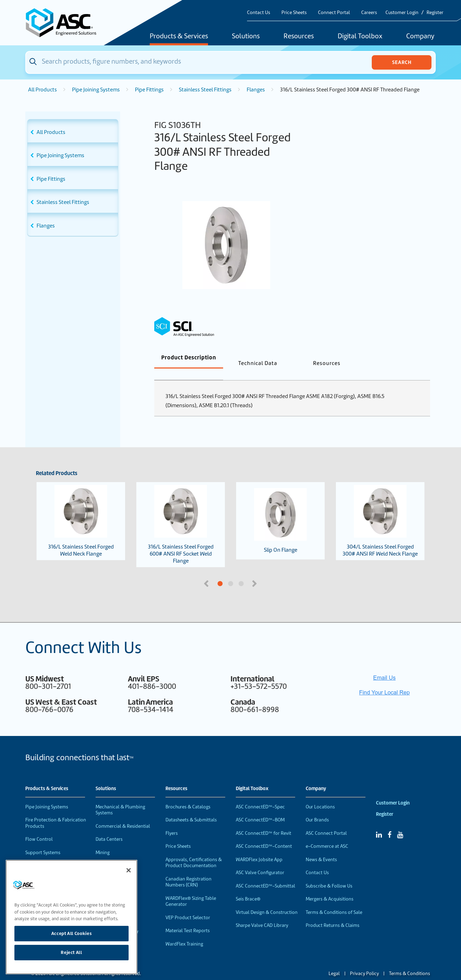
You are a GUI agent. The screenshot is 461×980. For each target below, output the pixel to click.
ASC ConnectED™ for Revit (264, 822)
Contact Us (259, 12)
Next (255, 571)
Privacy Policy (364, 962)
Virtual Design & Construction (267, 901)
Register (435, 12)
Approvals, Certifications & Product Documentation (194, 851)
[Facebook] (389, 823)
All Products (43, 90)
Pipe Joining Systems (96, 90)
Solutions (246, 37)
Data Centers (109, 828)
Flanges (256, 90)
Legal (334, 962)
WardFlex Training (184, 932)
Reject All (72, 952)
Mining (103, 841)
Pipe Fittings (149, 90)
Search (402, 62)
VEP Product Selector (188, 906)
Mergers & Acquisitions (330, 887)
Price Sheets (294, 12)
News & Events (321, 848)
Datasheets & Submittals (191, 808)
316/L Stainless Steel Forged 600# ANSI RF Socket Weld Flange (181, 513)
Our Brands (317, 808)
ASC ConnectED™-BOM (260, 808)
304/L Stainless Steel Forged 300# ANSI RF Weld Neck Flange (380, 510)
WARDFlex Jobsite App (259, 848)
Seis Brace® (248, 887)
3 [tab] (267, 572)
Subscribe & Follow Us (329, 874)
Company (420, 37)
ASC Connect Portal (326, 822)
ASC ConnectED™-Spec (260, 795)
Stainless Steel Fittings (205, 90)
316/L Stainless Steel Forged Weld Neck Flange (81, 510)
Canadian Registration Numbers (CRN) (189, 870)
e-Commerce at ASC (327, 835)
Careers (369, 12)
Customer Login (402, 12)
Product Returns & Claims (333, 914)
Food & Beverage (113, 854)
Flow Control (39, 828)
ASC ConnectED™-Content (264, 835)
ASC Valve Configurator (260, 861)
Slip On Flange (280, 509)
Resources (299, 37)
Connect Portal (334, 12)
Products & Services (179, 37)
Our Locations (320, 795)
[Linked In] (379, 823)
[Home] (65, 23)
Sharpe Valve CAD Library (262, 914)
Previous (207, 571)
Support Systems (43, 841)
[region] (72, 917)
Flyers (172, 822)
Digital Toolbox (360, 37)
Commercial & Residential (123, 815)
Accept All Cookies (72, 933)
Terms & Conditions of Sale (334, 901)
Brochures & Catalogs (188, 795)
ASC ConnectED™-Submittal (265, 874)
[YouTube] (400, 823)
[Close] (129, 870)
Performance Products (49, 854)
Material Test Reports (188, 919)
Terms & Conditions (410, 962)
